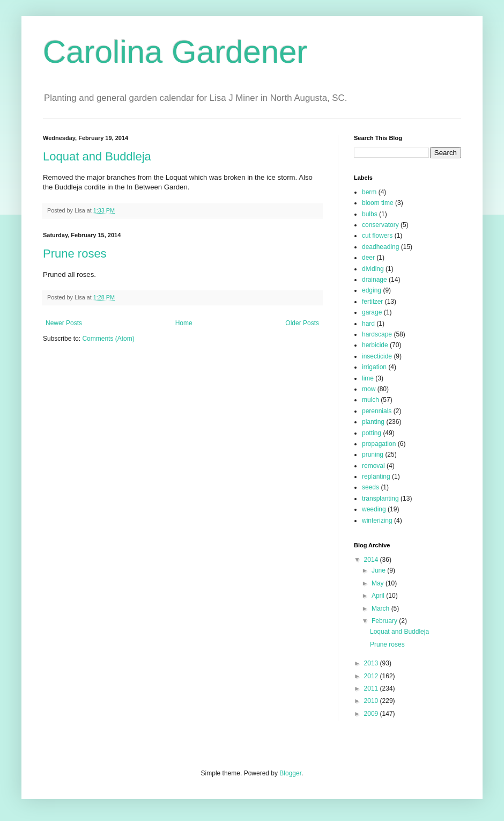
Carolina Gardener (175, 52)
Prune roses (75, 254)
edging (372, 290)
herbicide (375, 345)
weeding (374, 509)
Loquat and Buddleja (97, 156)
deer (368, 258)
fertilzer (372, 302)
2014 (372, 560)
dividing (373, 269)
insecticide (377, 356)
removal (373, 466)
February (385, 621)
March (381, 609)
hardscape (377, 334)
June (379, 570)
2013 (372, 663)
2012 (372, 676)
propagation (379, 444)
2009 (372, 714)
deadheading (380, 247)
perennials (377, 411)
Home (184, 323)
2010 (372, 701)
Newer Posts (64, 323)
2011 (372, 688)
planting (373, 422)
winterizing (377, 521)
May (379, 583)
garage (372, 312)
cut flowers (377, 236)
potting (372, 433)
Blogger (290, 773)
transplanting (380, 499)
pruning (373, 455)
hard (368, 324)
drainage (375, 280)
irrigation (374, 367)
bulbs (370, 214)
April (379, 596)
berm (369, 192)
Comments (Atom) (108, 339)
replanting (376, 477)
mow (369, 389)
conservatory (380, 225)
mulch (370, 400)
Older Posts (302, 323)
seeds (370, 487)
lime (368, 378)
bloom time (378, 203)
